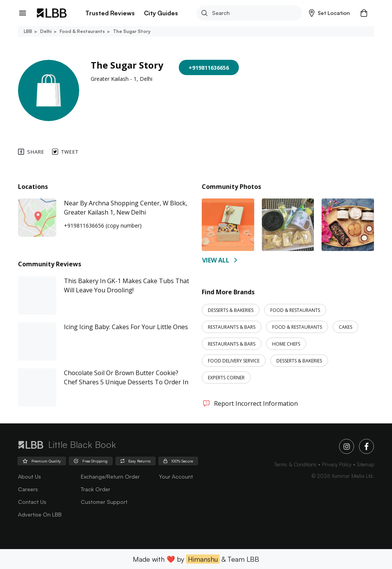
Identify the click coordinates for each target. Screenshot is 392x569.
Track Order (96, 489)
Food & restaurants (82, 31)
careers (28, 489)
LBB (28, 31)
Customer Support (104, 502)
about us (29, 476)
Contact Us (32, 502)
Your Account (176, 476)
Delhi (45, 31)
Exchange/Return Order (110, 476)
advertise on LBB (40, 514)
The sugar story (131, 31)
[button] (329, 13)
